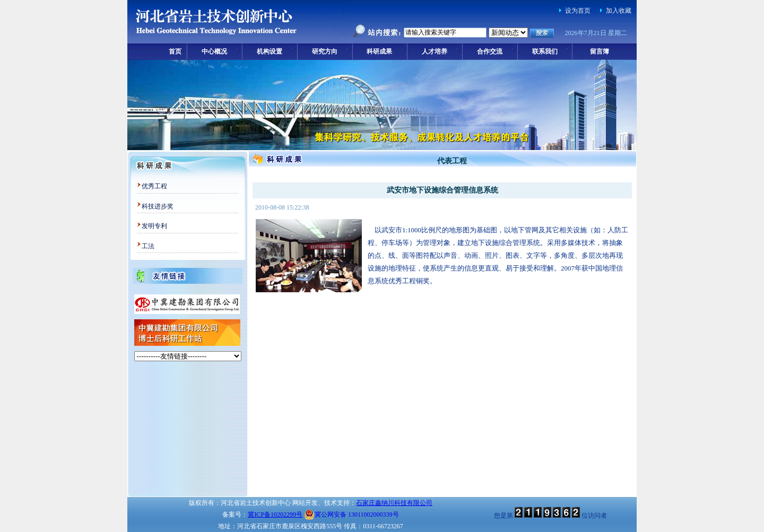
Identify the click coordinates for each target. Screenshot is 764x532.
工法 (148, 246)
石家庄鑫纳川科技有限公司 (394, 503)
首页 (175, 51)
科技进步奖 (158, 206)
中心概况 (214, 51)
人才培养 (435, 51)
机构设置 (270, 51)
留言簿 (600, 51)
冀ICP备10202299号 (275, 514)
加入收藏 (619, 11)
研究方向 (325, 51)
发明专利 (154, 226)
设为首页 (578, 11)
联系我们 (545, 51)
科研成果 (379, 51)
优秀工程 (154, 186)
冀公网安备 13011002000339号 (351, 514)
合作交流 (490, 51)
